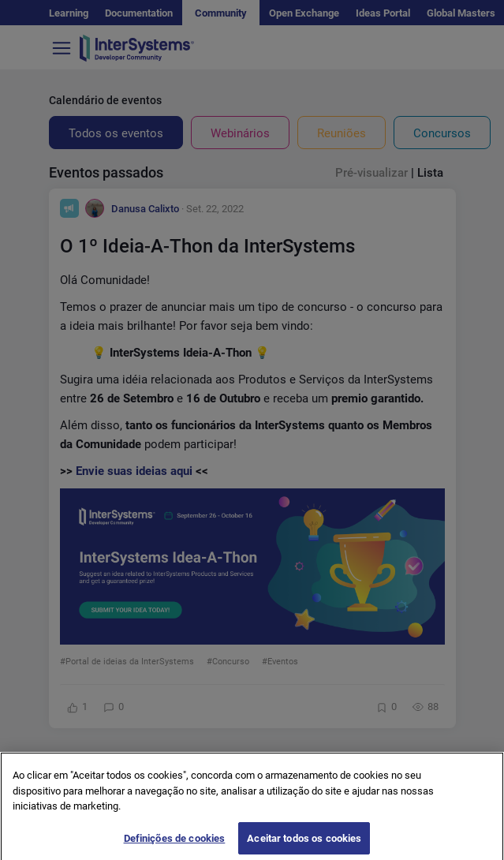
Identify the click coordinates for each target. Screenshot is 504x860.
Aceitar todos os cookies (304, 843)
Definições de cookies (175, 843)
